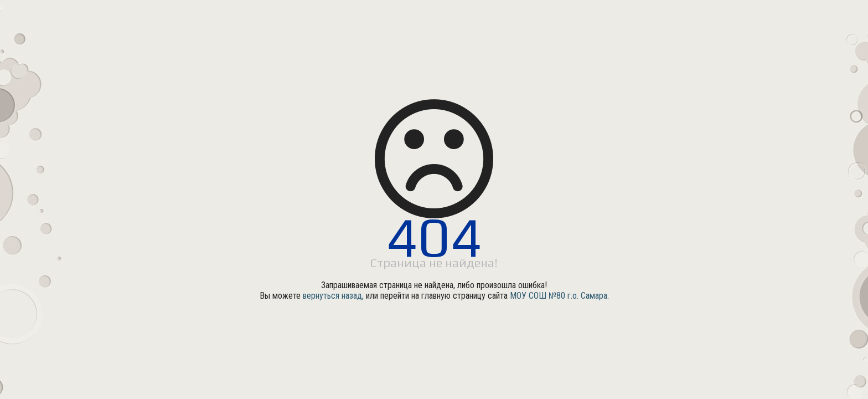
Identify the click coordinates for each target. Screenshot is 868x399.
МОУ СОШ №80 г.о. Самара (559, 296)
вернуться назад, (333, 296)
